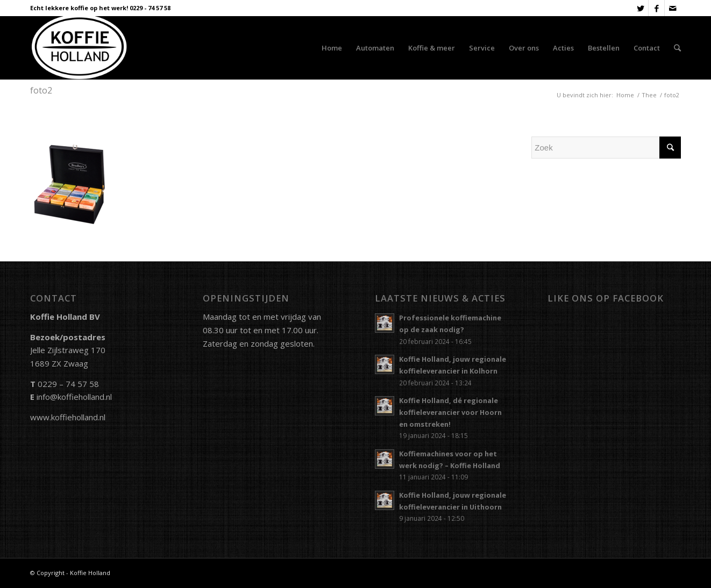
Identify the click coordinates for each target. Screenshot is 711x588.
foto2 (41, 90)
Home (625, 95)
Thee (649, 95)
